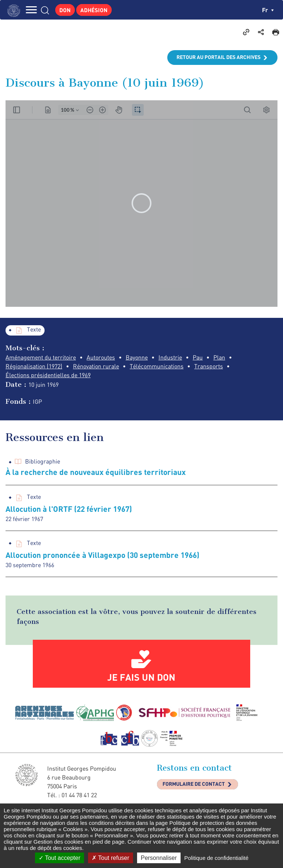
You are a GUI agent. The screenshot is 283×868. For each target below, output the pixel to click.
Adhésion (94, 10)
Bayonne (137, 357)
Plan (219, 357)
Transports (209, 366)
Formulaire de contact (194, 784)
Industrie (170, 357)
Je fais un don (141, 677)
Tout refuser (111, 858)
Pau (198, 357)
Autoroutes (101, 357)
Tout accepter (60, 858)
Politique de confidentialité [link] (216, 858)
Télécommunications (157, 366)
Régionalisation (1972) (34, 366)
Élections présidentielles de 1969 (48, 375)
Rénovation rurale (96, 366)
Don (65, 10)
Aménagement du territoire (41, 357)
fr (268, 10)
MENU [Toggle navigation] (31, 10)
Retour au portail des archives (219, 57)
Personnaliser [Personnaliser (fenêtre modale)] (159, 858)
